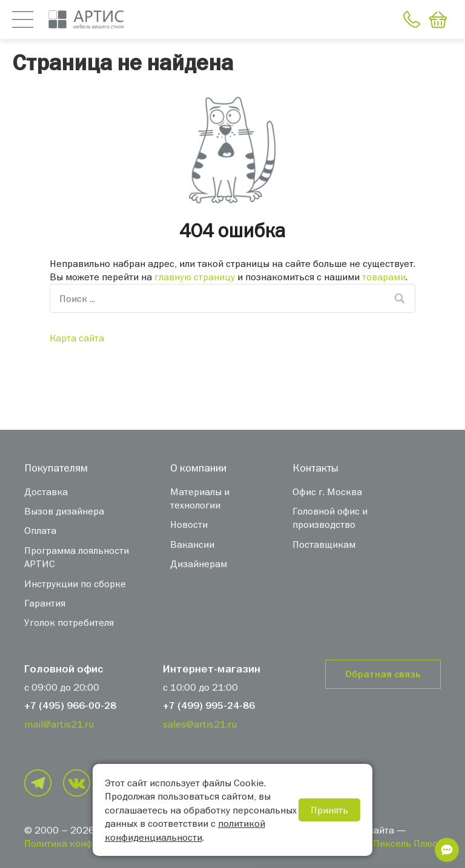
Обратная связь (383, 674)
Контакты (315, 468)
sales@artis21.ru (200, 724)
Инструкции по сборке (75, 584)
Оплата (40, 530)
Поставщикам (324, 544)
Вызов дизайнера (64, 511)
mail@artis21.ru (59, 724)
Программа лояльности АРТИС (77, 557)
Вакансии (192, 544)
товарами (384, 277)
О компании (198, 468)
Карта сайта (77, 338)
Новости (189, 524)
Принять (329, 810)
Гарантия (45, 603)
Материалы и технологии (200, 498)
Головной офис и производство (330, 518)
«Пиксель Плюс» (405, 843)
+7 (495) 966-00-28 (70, 706)
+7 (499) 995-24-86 (209, 706)
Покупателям (56, 468)
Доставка (46, 492)
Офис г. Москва (327, 492)
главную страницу (195, 277)
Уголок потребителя (69, 622)
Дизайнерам (199, 564)
